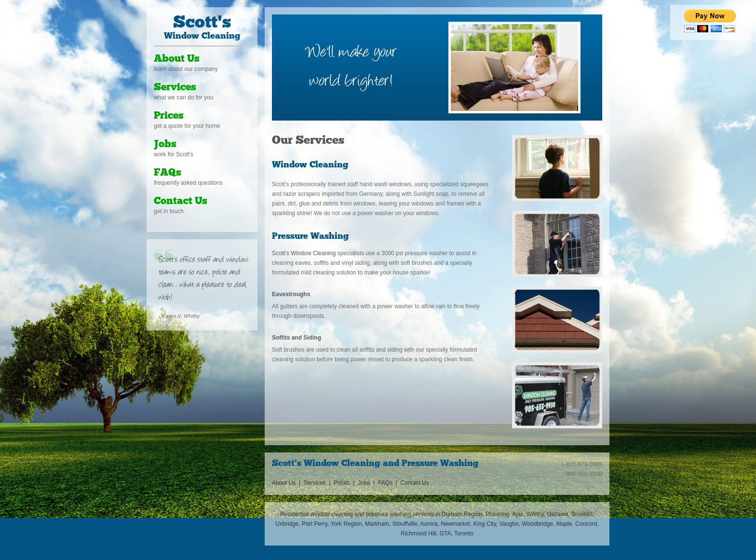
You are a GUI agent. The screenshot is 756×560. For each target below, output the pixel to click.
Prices (169, 116)
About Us (177, 59)
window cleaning (332, 514)
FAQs (168, 173)
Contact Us (181, 201)
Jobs (165, 144)
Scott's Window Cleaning (304, 253)
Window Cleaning (202, 28)
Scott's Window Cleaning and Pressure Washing (375, 464)
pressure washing (389, 514)
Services (175, 88)
